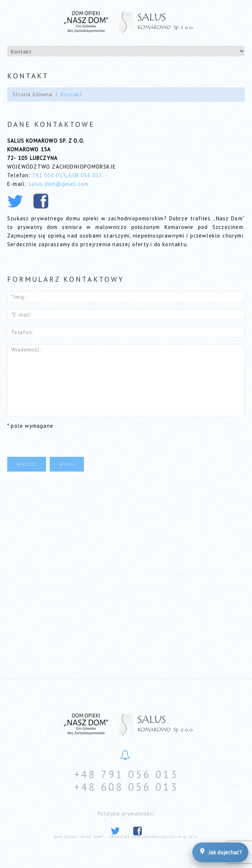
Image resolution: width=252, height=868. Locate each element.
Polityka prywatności (126, 814)
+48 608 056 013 (126, 787)
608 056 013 (85, 175)
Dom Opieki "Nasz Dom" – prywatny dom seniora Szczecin (118, 837)
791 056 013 (49, 175)
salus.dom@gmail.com (59, 184)
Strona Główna (33, 94)
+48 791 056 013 (126, 774)
